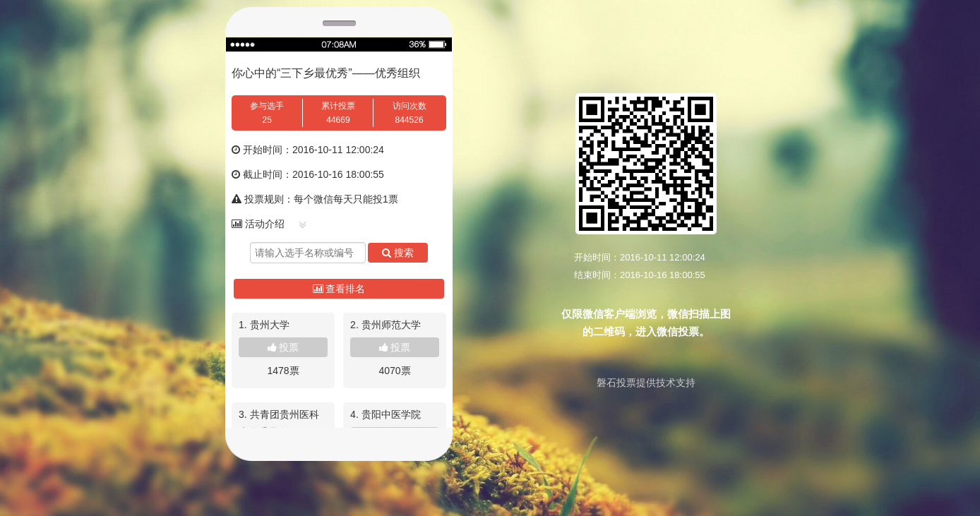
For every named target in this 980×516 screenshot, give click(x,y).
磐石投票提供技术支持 (646, 383)
